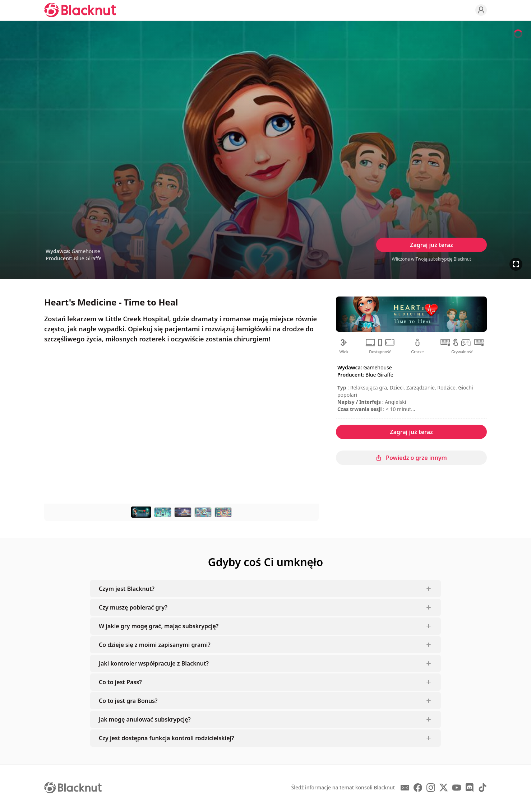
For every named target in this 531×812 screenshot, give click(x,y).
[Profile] (481, 10)
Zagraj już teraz (431, 245)
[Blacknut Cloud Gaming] (80, 10)
